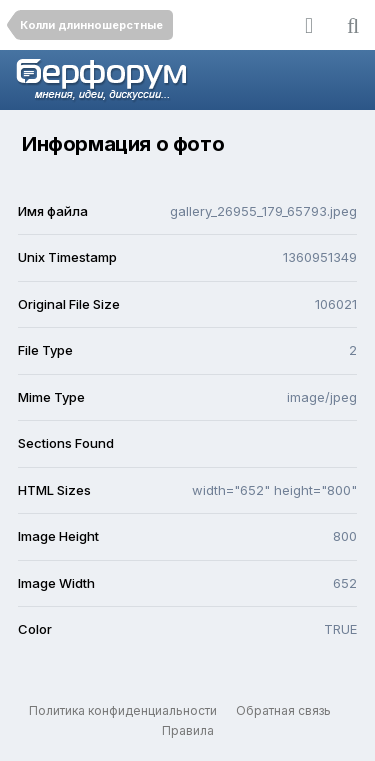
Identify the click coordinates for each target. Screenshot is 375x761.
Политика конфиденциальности (123, 710)
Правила (188, 730)
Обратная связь (283, 710)
